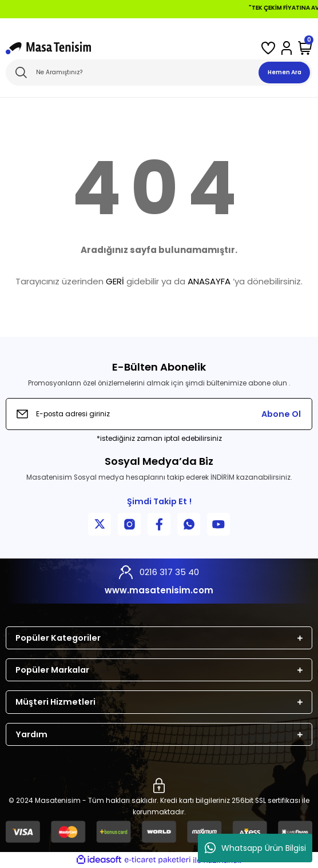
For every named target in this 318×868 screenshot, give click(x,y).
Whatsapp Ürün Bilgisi (255, 848)
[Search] (159, 73)
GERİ (115, 281)
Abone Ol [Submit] (281, 414)
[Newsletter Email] (159, 414)
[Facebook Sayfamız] (159, 524)
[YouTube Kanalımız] (218, 524)
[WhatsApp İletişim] (189, 524)
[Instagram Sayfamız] (129, 524)
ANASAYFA (209, 281)
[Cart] (305, 48)
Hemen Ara (285, 72)
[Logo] (48, 48)
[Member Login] (287, 48)
